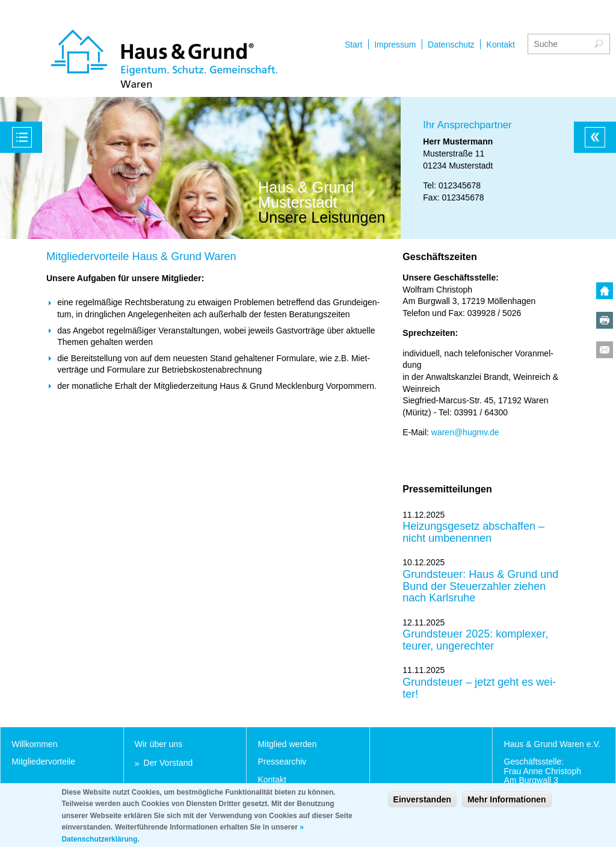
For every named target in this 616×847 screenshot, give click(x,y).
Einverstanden (422, 804)
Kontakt (501, 45)
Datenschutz (451, 45)
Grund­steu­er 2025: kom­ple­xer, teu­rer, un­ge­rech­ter (475, 640)
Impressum (395, 45)
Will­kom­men (34, 744)
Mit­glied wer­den (287, 744)
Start (354, 45)
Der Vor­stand (168, 763)
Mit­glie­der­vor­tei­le (43, 762)
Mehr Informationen (507, 804)
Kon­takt (272, 780)
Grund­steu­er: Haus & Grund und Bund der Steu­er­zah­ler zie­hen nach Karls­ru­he (480, 586)
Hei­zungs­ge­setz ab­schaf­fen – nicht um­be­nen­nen (473, 532)
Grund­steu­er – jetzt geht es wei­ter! (479, 688)
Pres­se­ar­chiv (282, 762)
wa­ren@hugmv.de (465, 432)
